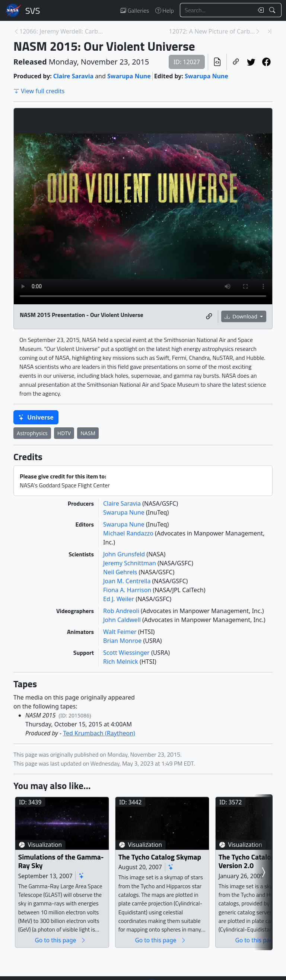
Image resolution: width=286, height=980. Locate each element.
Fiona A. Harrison (128, 590)
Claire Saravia (73, 76)
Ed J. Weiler (119, 599)
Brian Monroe (123, 641)
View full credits (39, 91)
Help (165, 10)
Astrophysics (32, 433)
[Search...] (217, 10)
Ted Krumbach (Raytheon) (99, 733)
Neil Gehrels (121, 572)
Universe (36, 417)
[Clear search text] (259, 10)
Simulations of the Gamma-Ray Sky (67, 874)
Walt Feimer (121, 632)
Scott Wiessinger (127, 653)
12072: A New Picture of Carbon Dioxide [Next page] (212, 31)
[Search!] (273, 10)
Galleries (135, 10)
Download (242, 316)
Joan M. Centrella (128, 581)
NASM (88, 433)
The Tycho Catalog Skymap (182, 869)
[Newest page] (270, 31)
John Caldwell (123, 620)
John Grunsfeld (125, 554)
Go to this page (71, 952)
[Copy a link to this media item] (209, 317)
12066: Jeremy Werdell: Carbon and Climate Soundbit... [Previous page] (62, 31)
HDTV (64, 433)
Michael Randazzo (129, 533)
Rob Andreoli (122, 611)
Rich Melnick (121, 662)
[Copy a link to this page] (236, 62)
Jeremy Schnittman (130, 563)
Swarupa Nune (129, 76)
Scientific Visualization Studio (33, 10)
